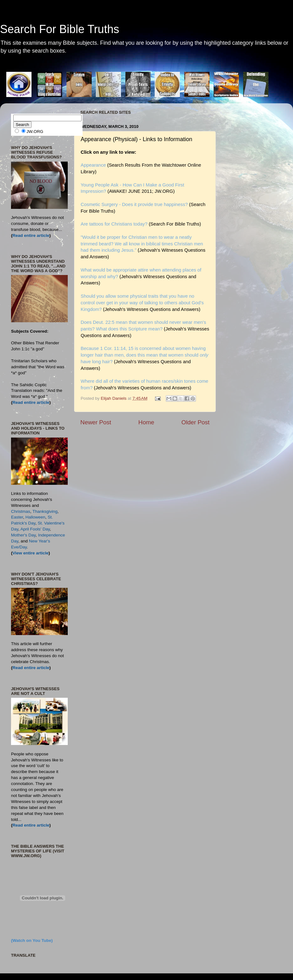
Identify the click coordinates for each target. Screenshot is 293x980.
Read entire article (31, 235)
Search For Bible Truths (60, 29)
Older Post (195, 422)
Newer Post (96, 422)
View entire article (31, 553)
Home (146, 422)
